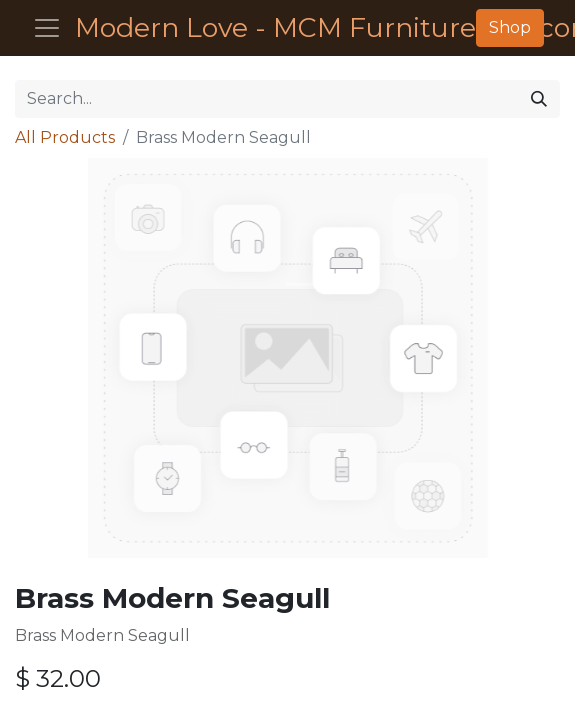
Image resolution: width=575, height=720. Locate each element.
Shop (510, 27)
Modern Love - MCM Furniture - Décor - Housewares (267, 27)
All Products (65, 137)
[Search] (539, 99)
